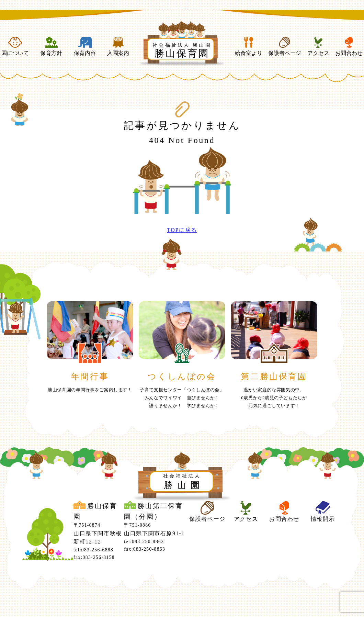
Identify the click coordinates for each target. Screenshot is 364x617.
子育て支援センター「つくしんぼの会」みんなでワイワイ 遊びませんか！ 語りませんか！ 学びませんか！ (182, 398)
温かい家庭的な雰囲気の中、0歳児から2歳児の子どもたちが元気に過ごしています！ (274, 398)
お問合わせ (349, 46)
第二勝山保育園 (274, 377)
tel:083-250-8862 (144, 542)
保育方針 (51, 46)
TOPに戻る (182, 230)
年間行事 (90, 377)
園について (15, 46)
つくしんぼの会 (182, 377)
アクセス (318, 46)
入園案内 (118, 46)
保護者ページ (285, 46)
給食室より (249, 46)
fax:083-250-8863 (145, 549)
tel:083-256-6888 (93, 550)
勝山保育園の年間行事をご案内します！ (90, 390)
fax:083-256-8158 (94, 557)
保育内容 (85, 46)
